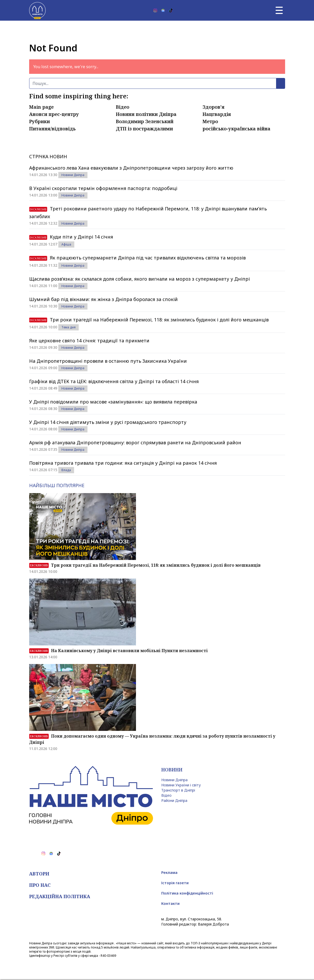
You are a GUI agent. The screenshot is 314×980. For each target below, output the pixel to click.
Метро (210, 121)
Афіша (66, 244)
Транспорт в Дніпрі (178, 790)
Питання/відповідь (52, 129)
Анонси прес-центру (54, 114)
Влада (66, 470)
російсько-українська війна (236, 129)
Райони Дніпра (174, 800)
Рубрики (39, 121)
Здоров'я (214, 107)
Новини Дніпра (73, 175)
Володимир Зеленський (145, 121)
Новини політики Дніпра (146, 114)
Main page (41, 107)
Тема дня (69, 327)
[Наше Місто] (37, 10)
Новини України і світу (181, 785)
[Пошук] (153, 83)
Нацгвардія (217, 114)
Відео (123, 107)
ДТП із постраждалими (144, 129)
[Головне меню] (279, 10)
